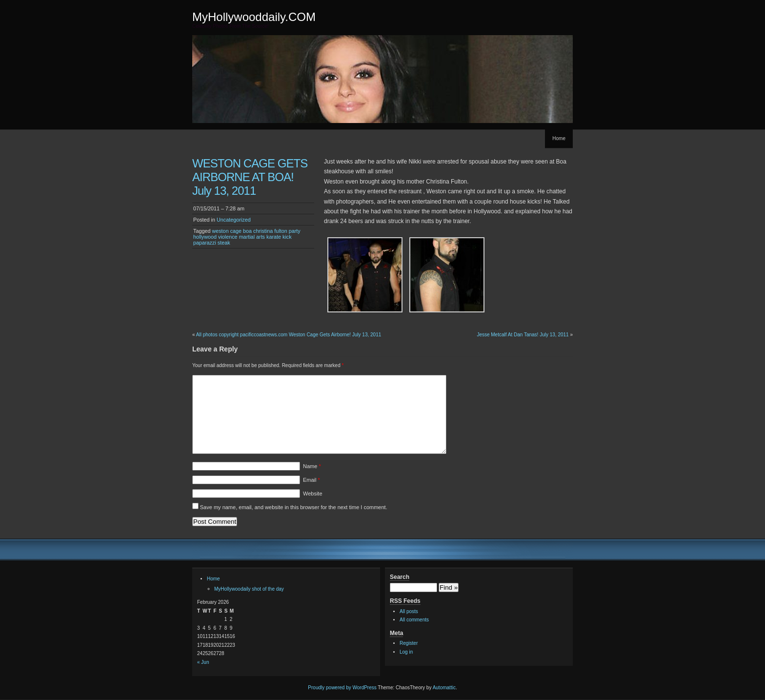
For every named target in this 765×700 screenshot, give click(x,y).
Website (313, 494)
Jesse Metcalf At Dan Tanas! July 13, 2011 (523, 335)
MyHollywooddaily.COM (254, 17)
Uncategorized (234, 220)
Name (312, 466)
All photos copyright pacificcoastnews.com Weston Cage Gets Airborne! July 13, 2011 (289, 335)
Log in (406, 652)
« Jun (203, 662)
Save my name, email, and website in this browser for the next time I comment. (294, 507)
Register (409, 643)
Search (400, 577)
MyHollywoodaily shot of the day (249, 589)
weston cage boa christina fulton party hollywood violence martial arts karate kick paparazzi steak (247, 237)
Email (312, 480)
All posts (409, 611)
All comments (414, 620)
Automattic (444, 688)
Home (559, 138)
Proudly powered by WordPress (342, 688)
